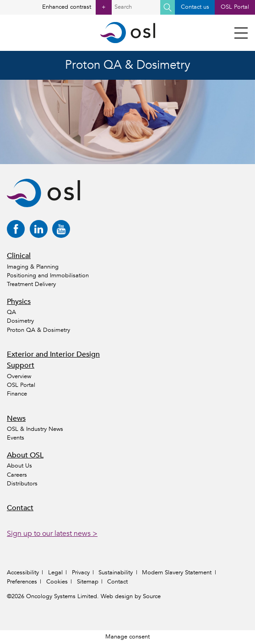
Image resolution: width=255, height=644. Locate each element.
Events (16, 438)
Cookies (57, 582)
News (16, 418)
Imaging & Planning (33, 267)
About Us (19, 466)
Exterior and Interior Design (53, 354)
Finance (17, 394)
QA (11, 312)
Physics (19, 302)
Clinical (19, 256)
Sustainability (116, 572)
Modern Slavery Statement (177, 572)
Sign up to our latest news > (52, 534)
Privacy (81, 572)
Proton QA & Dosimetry (38, 330)
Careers (17, 475)
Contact (20, 508)
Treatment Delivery (31, 284)
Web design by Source (131, 596)
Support (21, 365)
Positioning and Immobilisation (48, 275)
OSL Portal (235, 7)
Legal (55, 572)
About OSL (25, 455)
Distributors (22, 484)
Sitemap (88, 582)
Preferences (22, 582)
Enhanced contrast (77, 7)
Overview (19, 376)
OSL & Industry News (35, 429)
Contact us (195, 7)
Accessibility (23, 572)
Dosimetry (20, 321)
